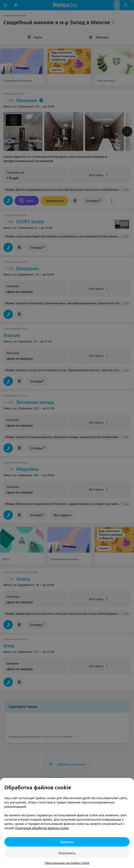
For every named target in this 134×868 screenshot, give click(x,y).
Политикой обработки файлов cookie (42, 828)
